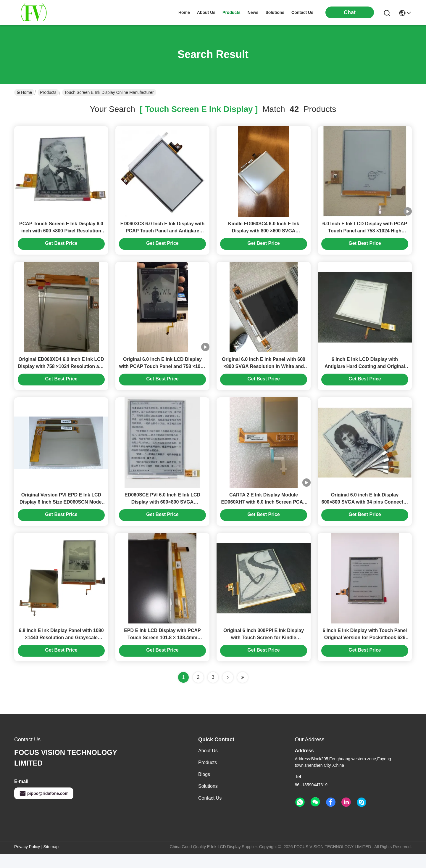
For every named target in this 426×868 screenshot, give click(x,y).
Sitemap (51, 861)
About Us (208, 765)
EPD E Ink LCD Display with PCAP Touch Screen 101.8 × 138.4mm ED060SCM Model (162, 652)
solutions (275, 12)
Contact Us (210, 812)
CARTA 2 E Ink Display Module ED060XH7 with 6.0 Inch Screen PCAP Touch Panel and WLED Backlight (263, 513)
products (231, 12)
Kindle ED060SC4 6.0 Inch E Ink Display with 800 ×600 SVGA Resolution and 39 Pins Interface (263, 234)
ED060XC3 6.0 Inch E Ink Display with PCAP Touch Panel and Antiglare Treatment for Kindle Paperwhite (163, 234)
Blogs (204, 789)
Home (184, 12)
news (253, 12)
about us (206, 12)
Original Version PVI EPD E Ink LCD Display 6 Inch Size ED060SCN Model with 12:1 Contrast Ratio (61, 513)
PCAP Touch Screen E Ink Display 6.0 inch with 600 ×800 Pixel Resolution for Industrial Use (61, 234)
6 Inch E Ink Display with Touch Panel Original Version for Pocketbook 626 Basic (365, 652)
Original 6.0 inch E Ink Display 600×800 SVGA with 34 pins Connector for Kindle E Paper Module (365, 513)
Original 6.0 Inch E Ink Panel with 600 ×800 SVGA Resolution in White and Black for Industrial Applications (264, 373)
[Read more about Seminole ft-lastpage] (243, 692)
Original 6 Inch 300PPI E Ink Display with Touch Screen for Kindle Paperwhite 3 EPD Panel (264, 652)
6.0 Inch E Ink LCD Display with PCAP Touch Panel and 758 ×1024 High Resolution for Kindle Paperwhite (365, 234)
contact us (302, 12)
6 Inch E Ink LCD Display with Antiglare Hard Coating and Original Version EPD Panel (365, 373)
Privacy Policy (27, 861)
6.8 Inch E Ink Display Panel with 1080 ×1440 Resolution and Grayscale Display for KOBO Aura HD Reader (61, 652)
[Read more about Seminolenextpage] (228, 692)
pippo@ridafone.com (44, 808)
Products (48, 92)
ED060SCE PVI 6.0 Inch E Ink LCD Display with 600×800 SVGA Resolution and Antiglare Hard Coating (162, 513)
